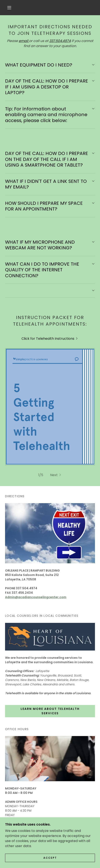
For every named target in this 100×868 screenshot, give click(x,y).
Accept (50, 858)
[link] (50, 339)
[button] (10, 8)
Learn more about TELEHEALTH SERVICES (50, 629)
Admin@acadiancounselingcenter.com (36, 515)
